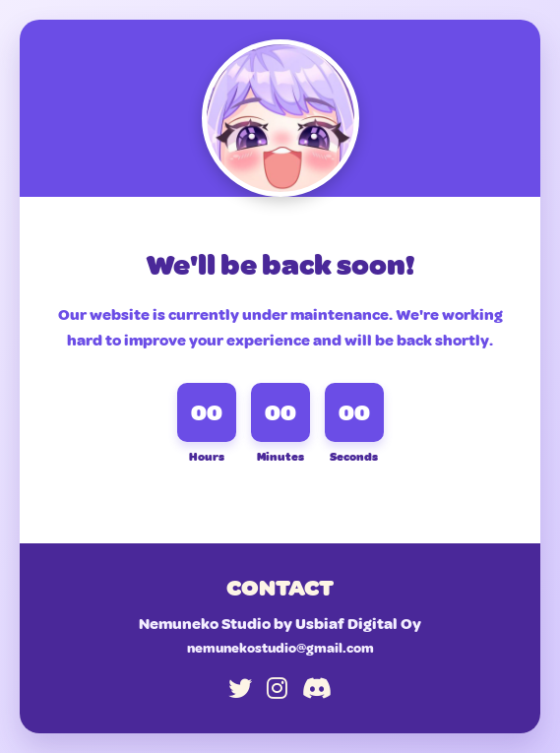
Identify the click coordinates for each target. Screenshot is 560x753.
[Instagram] (277, 689)
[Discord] (317, 689)
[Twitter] (240, 689)
